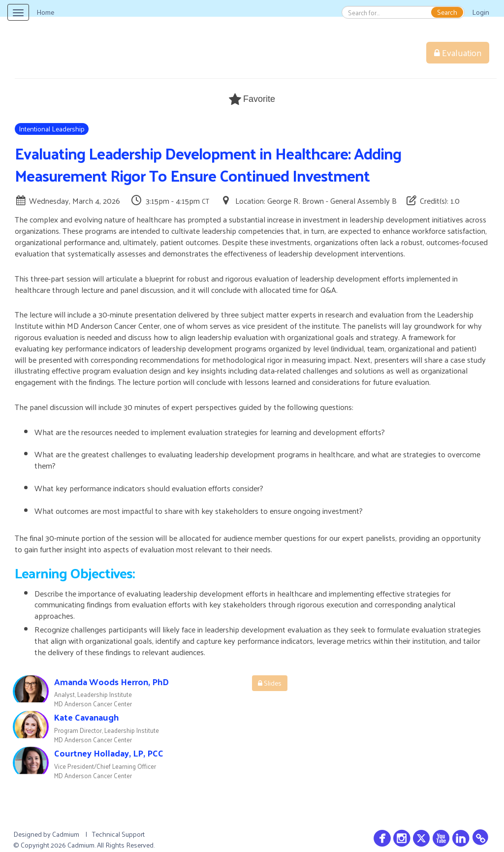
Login (481, 12)
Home (45, 12)
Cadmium (66, 834)
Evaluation (458, 52)
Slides (270, 683)
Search (447, 12)
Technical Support (118, 834)
